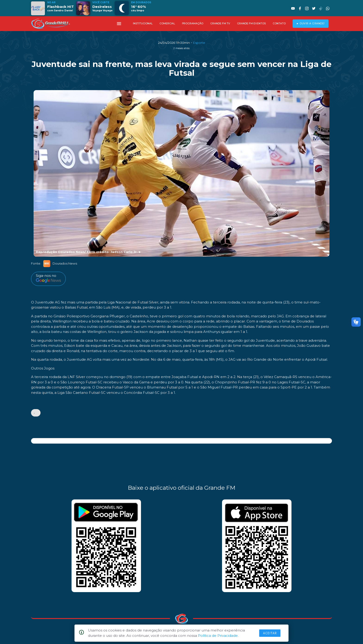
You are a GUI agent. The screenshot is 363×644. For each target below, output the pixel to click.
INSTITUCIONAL (143, 24)
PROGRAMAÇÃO (193, 24)
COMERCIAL (167, 24)
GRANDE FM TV (220, 24)
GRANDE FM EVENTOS (251, 24)
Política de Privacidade (218, 636)
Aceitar (270, 633)
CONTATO (279, 24)
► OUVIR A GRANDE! (311, 24)
